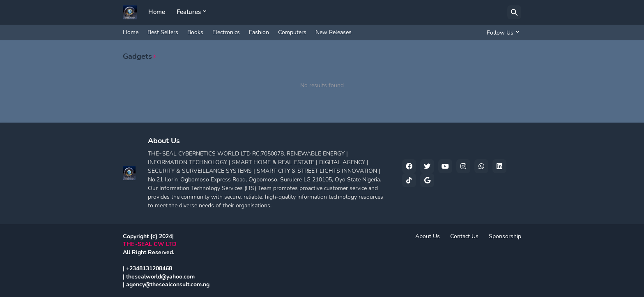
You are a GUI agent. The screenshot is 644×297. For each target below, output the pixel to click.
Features (189, 12)
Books (195, 32)
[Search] (514, 12)
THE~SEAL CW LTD (150, 244)
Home (157, 12)
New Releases (333, 32)
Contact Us (464, 236)
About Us (428, 236)
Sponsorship (505, 236)
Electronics (226, 32)
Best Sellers (163, 32)
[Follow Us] (502, 32)
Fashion (259, 32)
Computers (292, 32)
